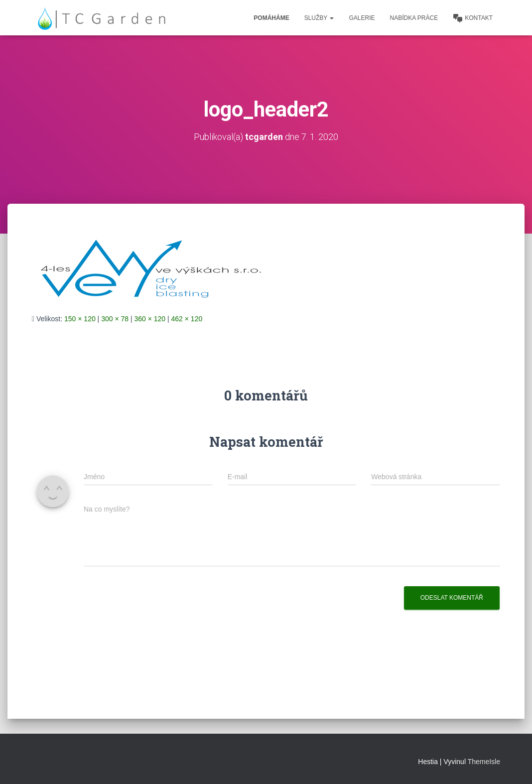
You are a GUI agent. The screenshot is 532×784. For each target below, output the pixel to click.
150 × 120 (80, 319)
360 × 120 (150, 319)
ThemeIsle (484, 762)
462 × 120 (187, 319)
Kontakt (473, 18)
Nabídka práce (414, 18)
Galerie (362, 18)
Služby (319, 18)
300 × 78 (115, 319)
